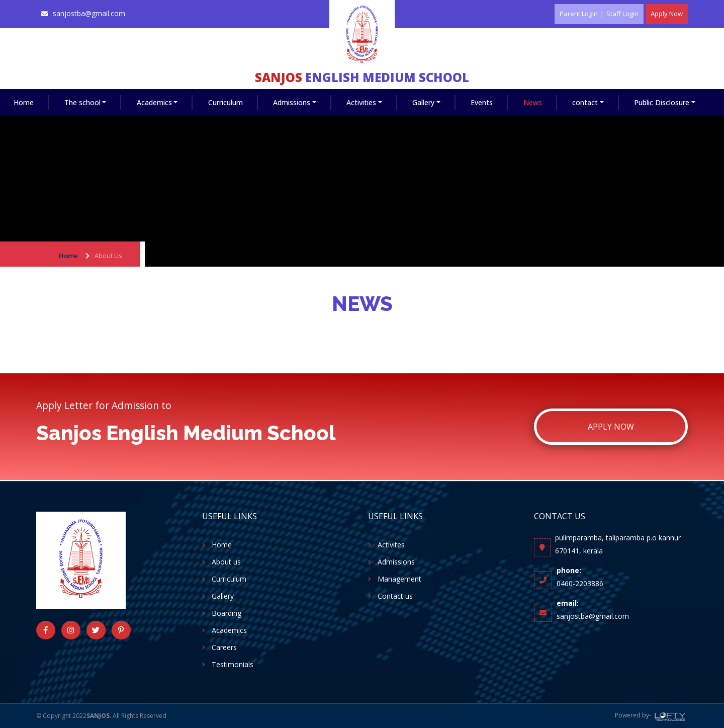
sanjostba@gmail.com (89, 13)
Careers (224, 648)
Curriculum (225, 102)
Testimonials (233, 665)
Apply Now (611, 427)
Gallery (423, 102)
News (533, 102)
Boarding (227, 613)
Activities (361, 102)
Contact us (395, 596)
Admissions (292, 102)
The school (82, 102)
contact (585, 102)
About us (226, 562)
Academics (154, 102)
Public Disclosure (662, 102)
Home (24, 102)
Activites (391, 545)
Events (482, 102)
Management (399, 579)
